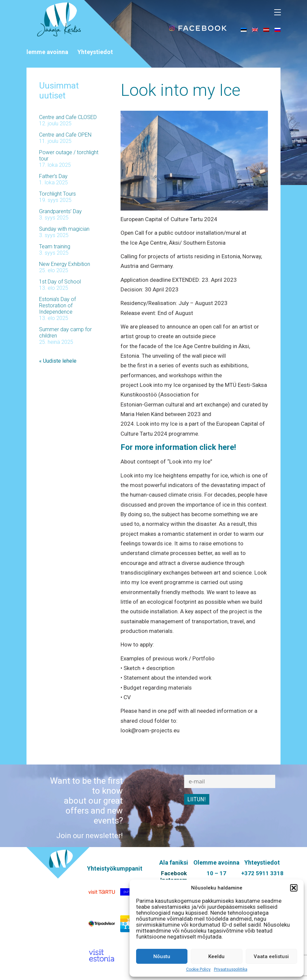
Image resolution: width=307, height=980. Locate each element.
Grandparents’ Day (60, 211)
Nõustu (162, 956)
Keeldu (216, 956)
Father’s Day (53, 176)
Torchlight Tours (57, 194)
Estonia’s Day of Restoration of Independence (57, 306)
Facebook (174, 873)
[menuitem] (244, 30)
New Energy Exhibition (65, 264)
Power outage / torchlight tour (69, 155)
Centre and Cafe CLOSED (68, 117)
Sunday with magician (64, 229)
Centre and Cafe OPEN (65, 135)
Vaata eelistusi (271, 956)
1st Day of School (60, 282)
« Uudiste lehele (58, 361)
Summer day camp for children (65, 333)
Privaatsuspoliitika (231, 969)
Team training (55, 246)
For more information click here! (178, 447)
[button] (294, 888)
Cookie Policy (198, 969)
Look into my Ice (180, 90)
